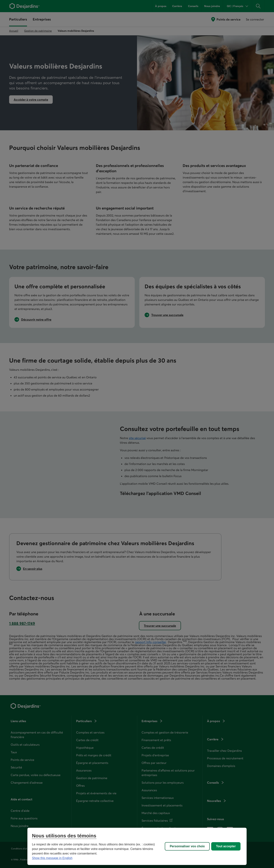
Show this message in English (52, 858)
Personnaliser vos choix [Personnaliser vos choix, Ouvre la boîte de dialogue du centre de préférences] (187, 846)
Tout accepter (226, 846)
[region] (137, 846)
